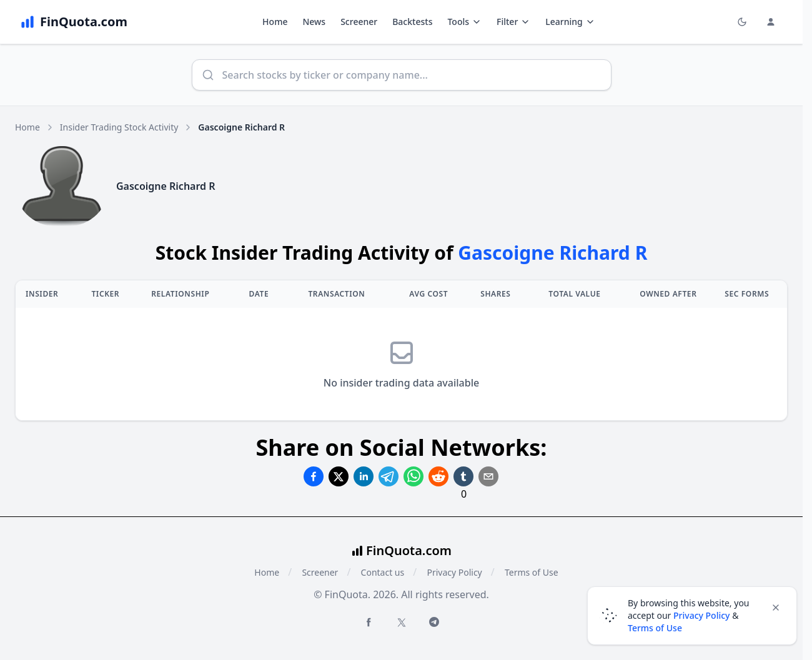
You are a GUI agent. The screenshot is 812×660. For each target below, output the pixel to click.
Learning (570, 22)
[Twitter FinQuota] (402, 623)
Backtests (412, 22)
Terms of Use (532, 572)
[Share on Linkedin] (364, 476)
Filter (513, 22)
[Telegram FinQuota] (434, 622)
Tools (464, 22)
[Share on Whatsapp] (413, 476)
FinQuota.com (409, 550)
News (314, 22)
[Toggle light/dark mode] (742, 22)
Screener (359, 22)
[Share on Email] (488, 476)
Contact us (383, 572)
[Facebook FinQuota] (369, 622)
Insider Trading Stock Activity (119, 127)
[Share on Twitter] (339, 476)
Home (275, 22)
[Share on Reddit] (438, 476)
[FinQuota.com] (74, 22)
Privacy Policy (454, 572)
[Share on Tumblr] (463, 476)
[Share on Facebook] (314, 476)
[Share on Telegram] (389, 476)
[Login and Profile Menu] (771, 22)
